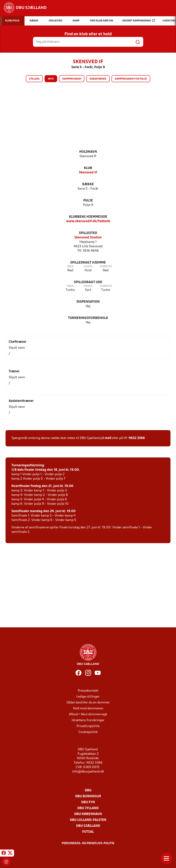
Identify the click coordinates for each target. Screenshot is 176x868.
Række (88, 184)
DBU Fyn (88, 802)
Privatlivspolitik (88, 726)
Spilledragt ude (88, 282)
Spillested (88, 233)
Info (51, 79)
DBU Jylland (88, 808)
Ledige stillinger (88, 697)
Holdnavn (88, 152)
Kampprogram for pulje (131, 79)
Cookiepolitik (88, 732)
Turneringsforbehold (88, 318)
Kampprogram (72, 79)
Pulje (88, 201)
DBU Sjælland (88, 826)
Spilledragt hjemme (88, 263)
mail (108, 438)
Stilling (34, 79)
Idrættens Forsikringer (88, 720)
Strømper (106, 267)
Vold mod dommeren (88, 709)
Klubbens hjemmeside (88, 217)
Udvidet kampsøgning (138, 21)
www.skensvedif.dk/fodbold (88, 221)
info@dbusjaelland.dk (88, 772)
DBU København (88, 814)
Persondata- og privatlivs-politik (88, 843)
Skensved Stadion (88, 238)
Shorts (88, 267)
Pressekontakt (88, 691)
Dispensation (88, 302)
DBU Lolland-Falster (88, 820)
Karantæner (98, 79)
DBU (88, 791)
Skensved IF (88, 173)
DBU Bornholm (88, 796)
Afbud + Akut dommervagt (88, 714)
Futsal (88, 832)
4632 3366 (137, 438)
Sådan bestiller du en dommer (88, 703)
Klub (88, 168)
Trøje (70, 267)
